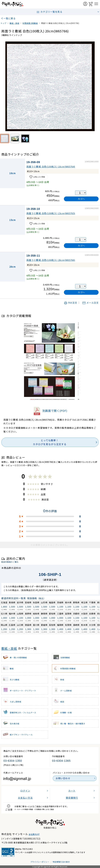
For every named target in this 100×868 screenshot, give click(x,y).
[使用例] (25, 138)
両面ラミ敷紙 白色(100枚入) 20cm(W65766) (51, 260)
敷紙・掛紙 (9, 648)
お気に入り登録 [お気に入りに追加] (37, 177)
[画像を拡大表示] (50, 86)
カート (72, 791)
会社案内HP (34, 834)
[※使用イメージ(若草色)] (15, 138)
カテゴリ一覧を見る (49, 12)
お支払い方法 (25, 798)
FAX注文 (71, 303)
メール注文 (90, 303)
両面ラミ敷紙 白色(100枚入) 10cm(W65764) (51, 167)
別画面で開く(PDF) (50, 411)
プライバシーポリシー (40, 862)
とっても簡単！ (50, 442)
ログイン (25, 791)
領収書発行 (72, 798)
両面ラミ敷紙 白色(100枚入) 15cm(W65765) (51, 213)
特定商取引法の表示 (61, 862)
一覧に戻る (10, 18)
